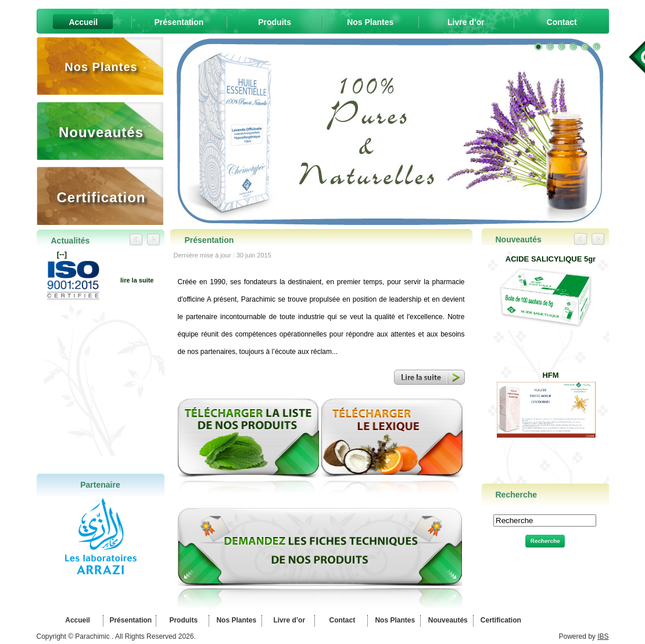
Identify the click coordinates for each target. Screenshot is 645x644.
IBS (603, 636)
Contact (341, 620)
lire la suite (137, 280)
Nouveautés (447, 620)
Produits (182, 620)
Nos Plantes (235, 620)
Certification (499, 620)
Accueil (77, 620)
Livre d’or (288, 620)
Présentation (130, 620)
